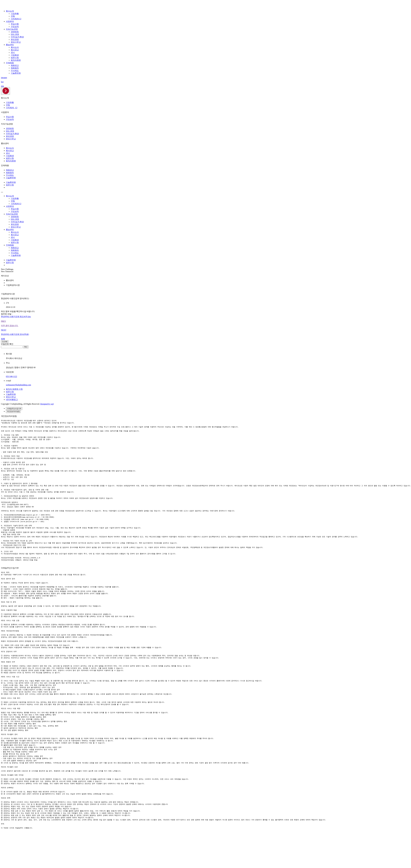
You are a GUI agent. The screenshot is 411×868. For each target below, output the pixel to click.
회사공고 (15, 50)
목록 (3, 339)
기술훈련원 (16, 73)
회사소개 (10, 11)
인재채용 (10, 63)
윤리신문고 (16, 42)
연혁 (13, 16)
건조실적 (15, 27)
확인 (26, 347)
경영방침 (15, 32)
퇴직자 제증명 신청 (14, 389)
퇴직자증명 (16, 60)
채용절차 (15, 68)
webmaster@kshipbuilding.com (18, 385)
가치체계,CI (16, 19)
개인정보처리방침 (13, 411)
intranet (4, 78)
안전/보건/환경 (17, 37)
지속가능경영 (12, 29)
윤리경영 (15, 39)
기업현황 (15, 14)
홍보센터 (10, 45)
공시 (13, 52)
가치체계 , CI (12, 108)
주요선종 (15, 24)
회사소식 (15, 47)
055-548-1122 (11, 376)
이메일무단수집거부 (14, 408)
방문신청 (15, 58)
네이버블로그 (12, 399)
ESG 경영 (15, 34)
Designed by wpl (47, 404)
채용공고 (15, 65)
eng (2, 86)
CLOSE (5, 342)
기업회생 (15, 55)
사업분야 (10, 21)
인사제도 (15, 71)
